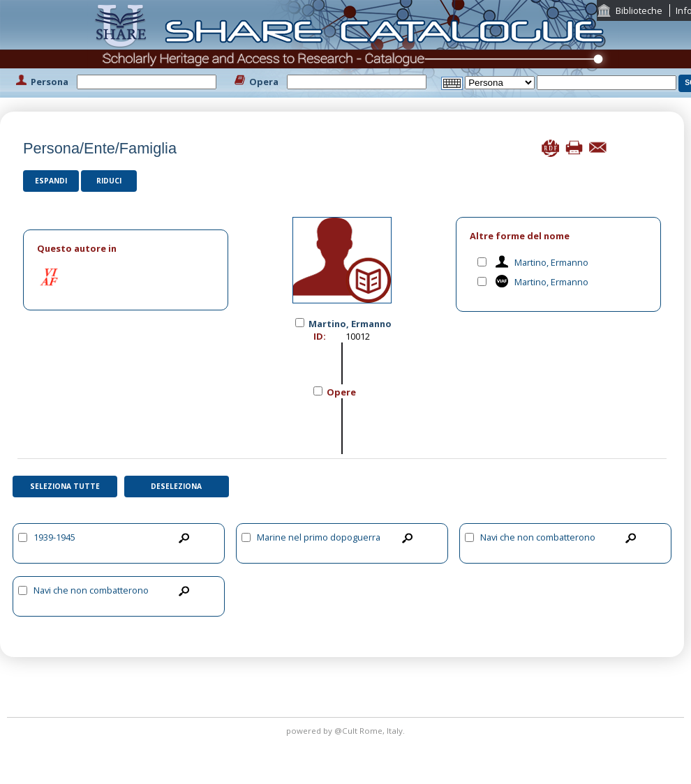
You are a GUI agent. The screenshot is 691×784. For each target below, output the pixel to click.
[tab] (126, 249)
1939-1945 (54, 537)
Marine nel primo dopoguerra (319, 537)
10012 (358, 336)
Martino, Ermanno (551, 262)
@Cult (347, 731)
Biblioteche (639, 10)
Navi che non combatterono (538, 537)
